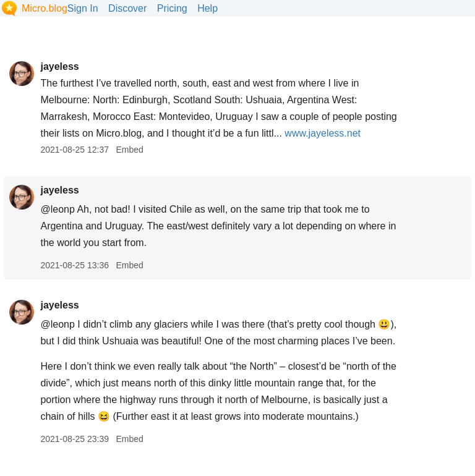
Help (208, 8)
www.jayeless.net (323, 133)
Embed (129, 150)
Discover (127, 8)
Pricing (172, 8)
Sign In (83, 8)
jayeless (59, 66)
